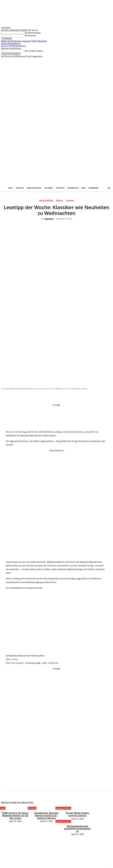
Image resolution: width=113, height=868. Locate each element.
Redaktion (49, 219)
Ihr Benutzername (33, 33)
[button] (109, 188)
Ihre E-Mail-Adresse (34, 51)
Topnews (70, 201)
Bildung (60, 201)
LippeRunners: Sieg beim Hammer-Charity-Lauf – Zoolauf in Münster (46, 815)
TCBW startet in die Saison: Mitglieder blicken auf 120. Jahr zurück (15, 815)
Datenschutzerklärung (11, 43)
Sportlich (32, 808)
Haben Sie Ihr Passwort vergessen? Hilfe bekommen (24, 41)
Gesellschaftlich (46, 201)
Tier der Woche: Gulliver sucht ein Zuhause (78, 814)
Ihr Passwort (30, 36)
